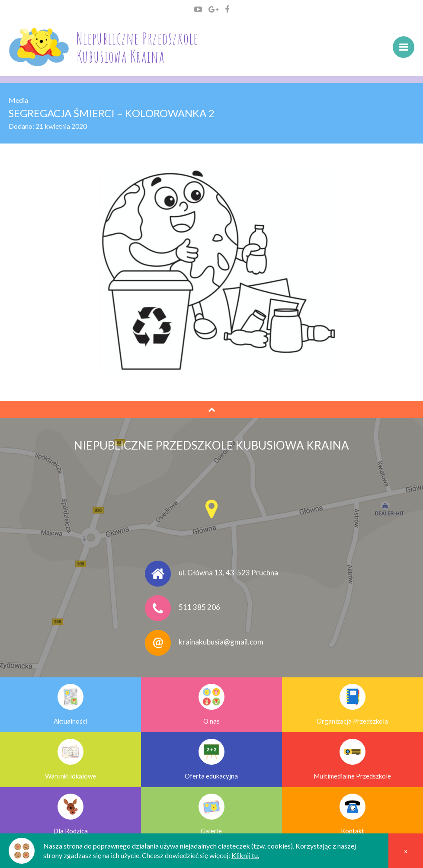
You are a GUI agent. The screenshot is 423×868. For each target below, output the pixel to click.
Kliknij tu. (245, 855)
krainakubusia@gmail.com (221, 642)
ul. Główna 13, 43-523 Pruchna (228, 573)
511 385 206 (199, 607)
